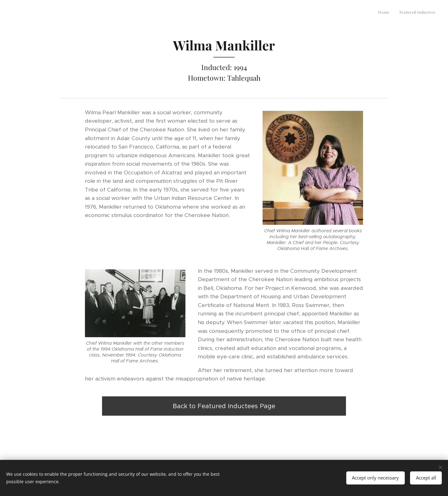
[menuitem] (427, 13)
